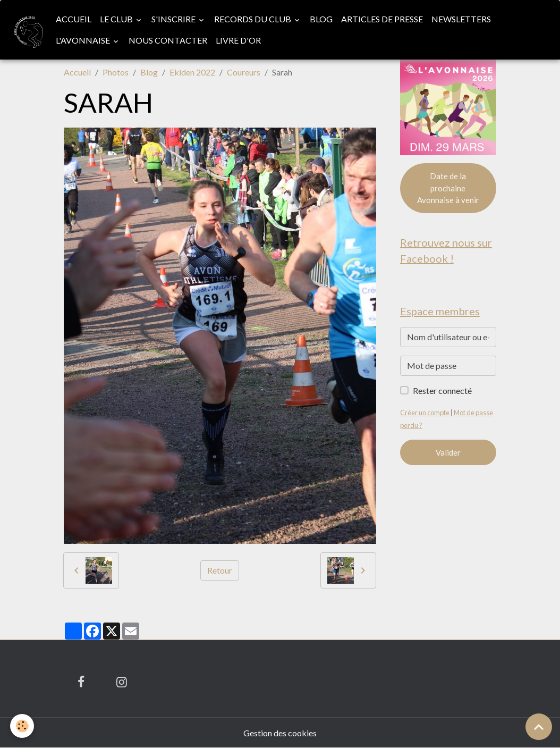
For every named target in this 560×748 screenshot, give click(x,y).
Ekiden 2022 (192, 72)
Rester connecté (442, 390)
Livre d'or (238, 40)
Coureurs (244, 72)
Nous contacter (168, 40)
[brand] (26, 30)
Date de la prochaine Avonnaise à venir (448, 188)
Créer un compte (425, 413)
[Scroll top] (539, 727)
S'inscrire (174, 19)
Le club (117, 19)
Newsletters (461, 19)
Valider (448, 452)
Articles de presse (382, 19)
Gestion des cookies (280, 733)
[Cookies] (23, 726)
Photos (116, 72)
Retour (220, 570)
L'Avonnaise (84, 40)
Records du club (253, 19)
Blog (321, 19)
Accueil (74, 19)
